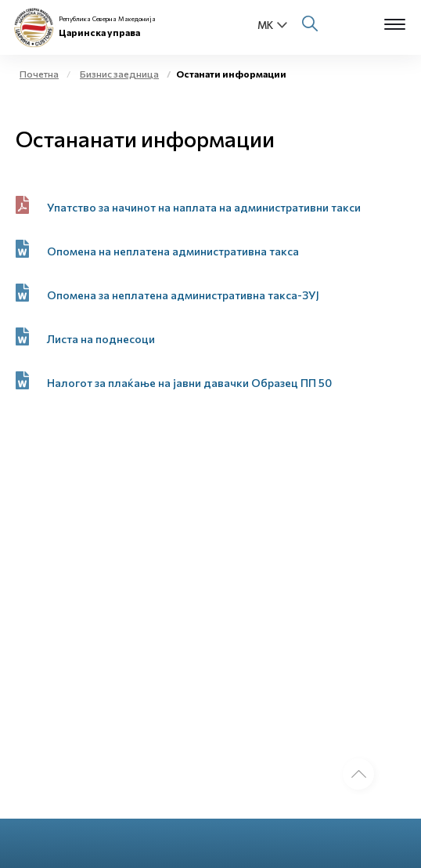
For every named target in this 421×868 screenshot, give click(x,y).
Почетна (39, 74)
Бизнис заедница (119, 74)
